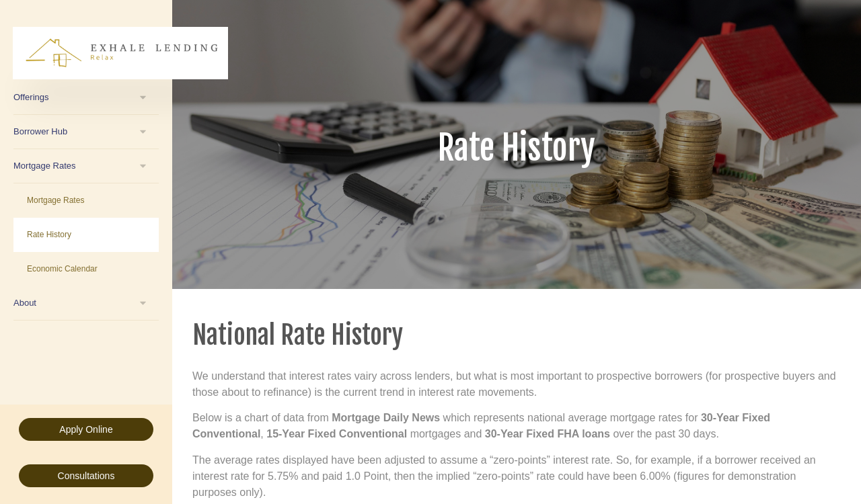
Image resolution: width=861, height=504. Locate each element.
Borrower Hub (40, 131)
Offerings (31, 97)
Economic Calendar (62, 269)
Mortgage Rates (45, 166)
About (25, 303)
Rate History (49, 235)
